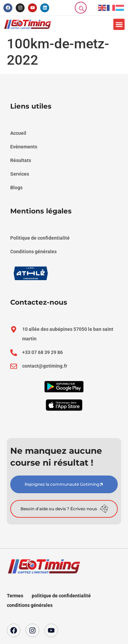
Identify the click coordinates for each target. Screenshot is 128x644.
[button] (119, 24)
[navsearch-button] (81, 8)
